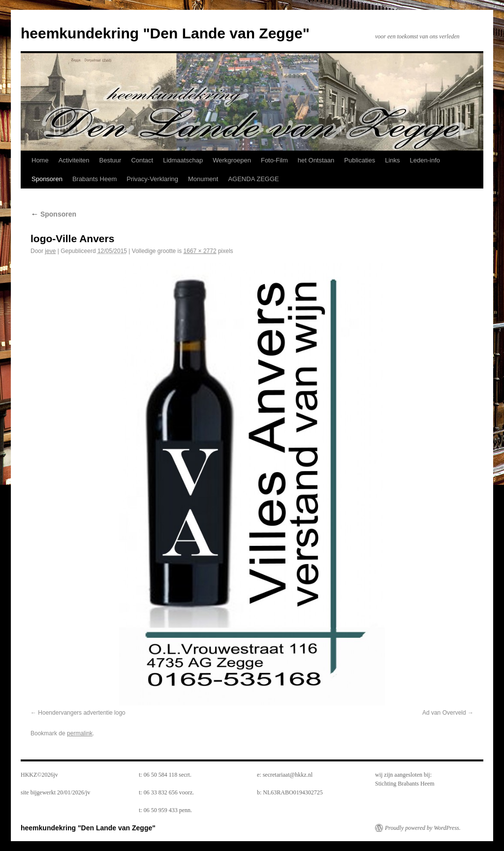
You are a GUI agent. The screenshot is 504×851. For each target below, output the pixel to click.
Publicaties (360, 160)
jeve (50, 251)
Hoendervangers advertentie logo (81, 713)
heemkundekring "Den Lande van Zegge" (165, 33)
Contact (142, 160)
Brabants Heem (94, 179)
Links (392, 160)
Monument (203, 179)
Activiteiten (74, 160)
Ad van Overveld (444, 713)
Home (40, 160)
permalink (80, 733)
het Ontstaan (316, 160)
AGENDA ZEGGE (253, 179)
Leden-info (425, 160)
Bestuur (110, 160)
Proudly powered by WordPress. (423, 828)
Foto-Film (274, 160)
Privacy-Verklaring (152, 179)
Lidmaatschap (183, 160)
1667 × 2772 (200, 251)
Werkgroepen (232, 160)
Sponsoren (47, 179)
